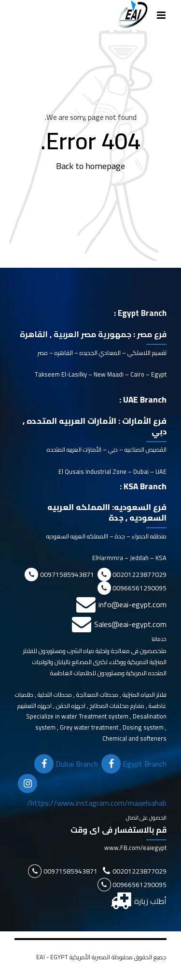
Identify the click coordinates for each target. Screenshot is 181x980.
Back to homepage (90, 166)
